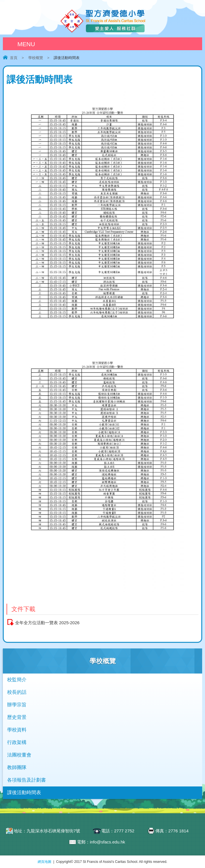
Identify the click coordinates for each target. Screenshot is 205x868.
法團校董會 (19, 755)
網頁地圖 (44, 862)
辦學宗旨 (17, 705)
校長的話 (17, 692)
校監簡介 (17, 680)
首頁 (14, 58)
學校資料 (17, 730)
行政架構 (17, 742)
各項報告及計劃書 (27, 780)
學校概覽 (36, 58)
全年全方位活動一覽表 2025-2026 (47, 623)
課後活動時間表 (24, 793)
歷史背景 (17, 717)
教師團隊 (17, 767)
